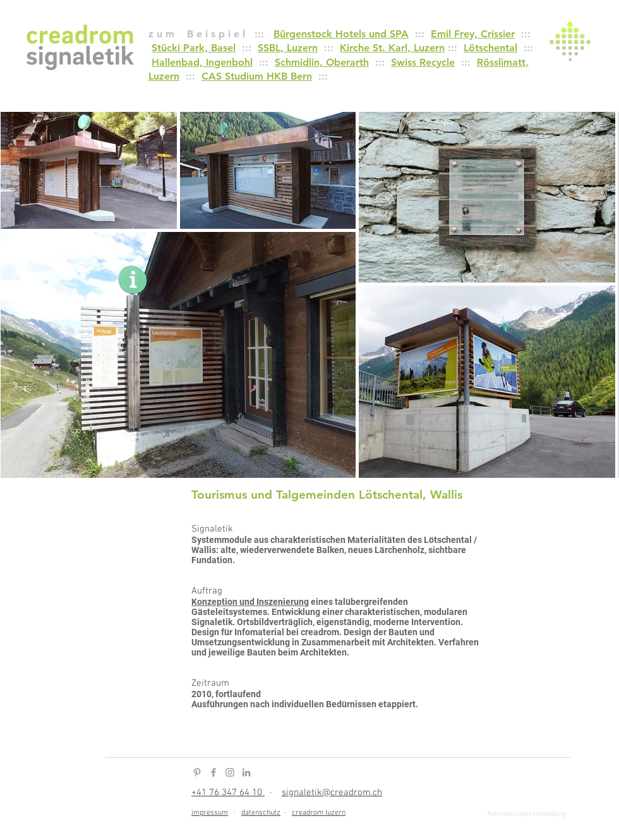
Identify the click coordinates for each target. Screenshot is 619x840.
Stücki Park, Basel (194, 48)
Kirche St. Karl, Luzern (392, 48)
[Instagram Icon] (230, 772)
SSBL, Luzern (288, 48)
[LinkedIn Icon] (246, 772)
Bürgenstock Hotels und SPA (341, 34)
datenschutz (261, 813)
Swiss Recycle (423, 62)
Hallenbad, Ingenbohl (202, 62)
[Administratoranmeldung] (527, 815)
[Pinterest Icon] (197, 772)
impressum (210, 813)
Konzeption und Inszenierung (250, 602)
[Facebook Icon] (213, 772)
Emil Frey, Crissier (473, 34)
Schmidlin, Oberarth (322, 62)
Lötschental (490, 48)
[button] (570, 41)
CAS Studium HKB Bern (257, 76)
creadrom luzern (319, 813)
